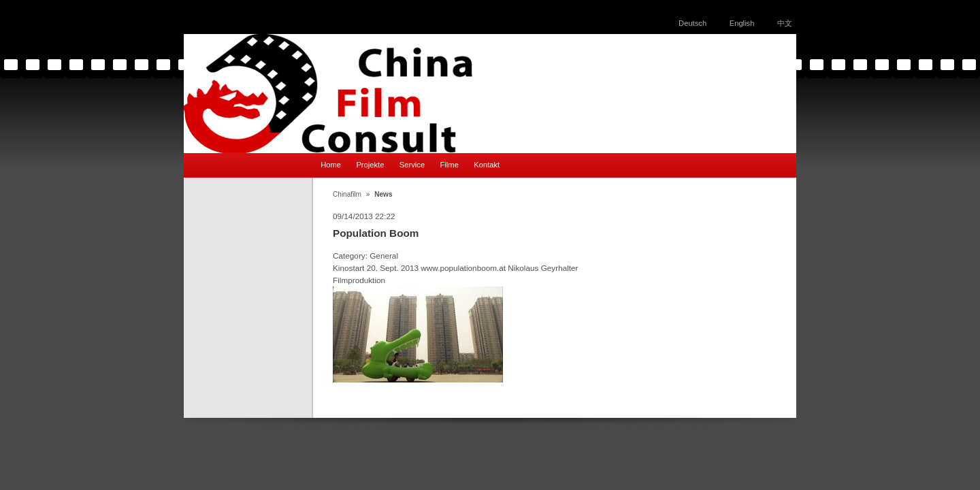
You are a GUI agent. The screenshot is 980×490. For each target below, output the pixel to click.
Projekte (370, 165)
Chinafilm (347, 194)
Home (331, 165)
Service (412, 165)
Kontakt (487, 165)
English (742, 23)
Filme (450, 165)
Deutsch (692, 23)
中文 (785, 23)
